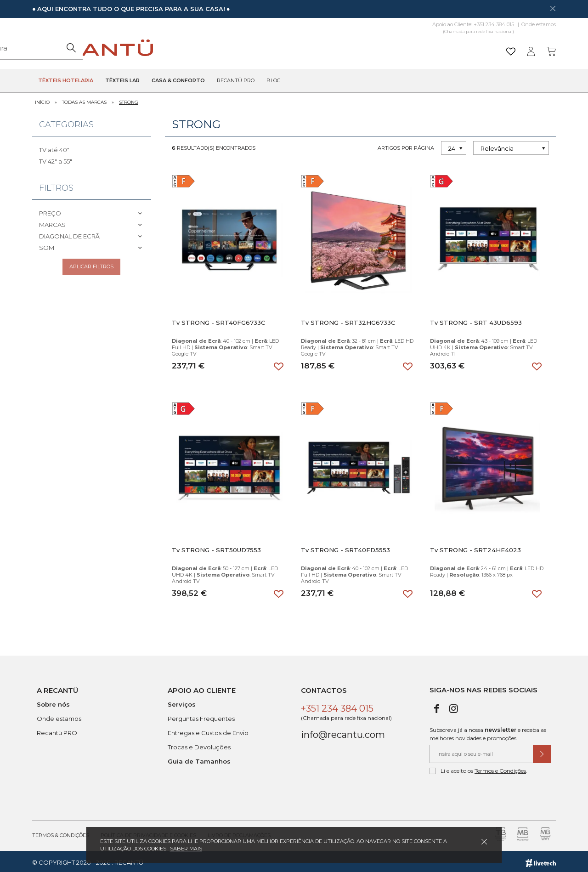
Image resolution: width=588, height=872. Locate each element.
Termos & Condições (61, 833)
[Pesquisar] (365, 48)
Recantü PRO (57, 730)
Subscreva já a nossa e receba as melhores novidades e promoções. (488, 732)
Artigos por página (406, 146)
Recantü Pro (236, 81)
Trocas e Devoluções (199, 745)
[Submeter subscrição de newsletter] (542, 752)
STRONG (129, 100)
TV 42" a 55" (56, 159)
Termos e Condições (500, 768)
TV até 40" (54, 147)
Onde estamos (539, 24)
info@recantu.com (343, 732)
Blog (274, 81)
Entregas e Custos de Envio (208, 730)
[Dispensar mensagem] (553, 8)
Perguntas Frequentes (201, 716)
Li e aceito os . (478, 769)
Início (42, 100)
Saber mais (186, 849)
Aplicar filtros (91, 266)
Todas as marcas (84, 100)
